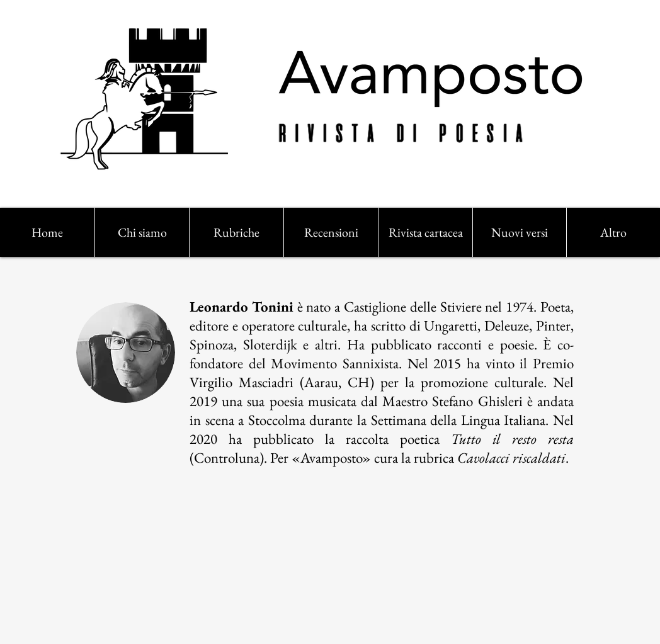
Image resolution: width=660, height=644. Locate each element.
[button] (236, 232)
